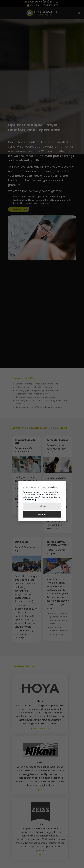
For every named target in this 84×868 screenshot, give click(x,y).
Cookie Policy (30, 499)
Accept (42, 514)
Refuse (42, 506)
